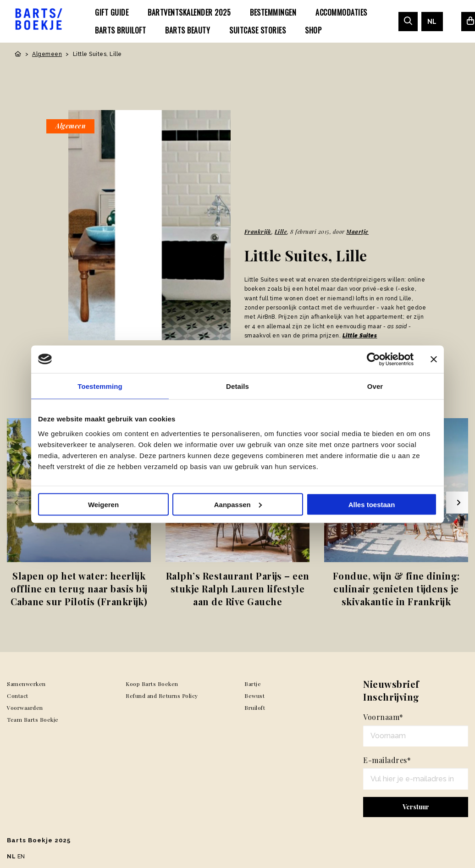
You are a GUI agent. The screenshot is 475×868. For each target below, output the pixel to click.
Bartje (253, 684)
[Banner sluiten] (434, 359)
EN (21, 857)
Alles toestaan (372, 504)
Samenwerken (26, 684)
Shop (313, 30)
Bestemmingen (273, 12)
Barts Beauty (188, 30)
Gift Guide (112, 12)
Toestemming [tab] (100, 386)
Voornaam (383, 717)
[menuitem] (112, 12)
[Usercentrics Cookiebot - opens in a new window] (373, 359)
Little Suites (360, 336)
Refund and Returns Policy (162, 696)
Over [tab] (375, 386)
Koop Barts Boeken (152, 684)
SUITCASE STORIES (257, 30)
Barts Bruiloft (120, 30)
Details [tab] (237, 386)
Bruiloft (255, 708)
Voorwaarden (25, 708)
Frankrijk (258, 232)
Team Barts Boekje (33, 719)
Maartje (357, 232)
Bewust (254, 696)
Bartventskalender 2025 (189, 12)
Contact (18, 696)
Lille (281, 232)
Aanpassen (238, 504)
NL (432, 22)
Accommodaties (341, 12)
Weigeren (103, 504)
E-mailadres (387, 760)
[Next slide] (457, 503)
